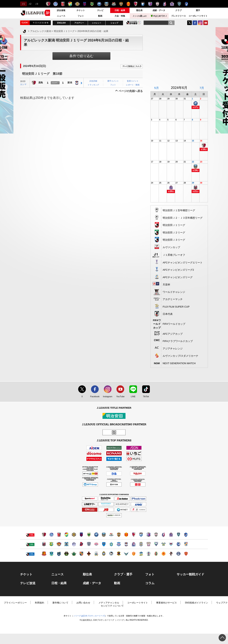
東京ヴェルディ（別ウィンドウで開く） (89, 535)
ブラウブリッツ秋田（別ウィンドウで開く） (66, 544)
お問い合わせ (83, 603)
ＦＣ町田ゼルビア (99, 4)
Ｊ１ (23, 4)
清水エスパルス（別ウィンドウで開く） (119, 535)
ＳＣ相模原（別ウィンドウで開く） (66, 554)
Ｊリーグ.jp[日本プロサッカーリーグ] (89, 616)
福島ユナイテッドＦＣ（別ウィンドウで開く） (44, 554)
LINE (131, 397)
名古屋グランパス (128, 4)
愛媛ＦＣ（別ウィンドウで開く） (149, 554)
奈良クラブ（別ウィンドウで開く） (119, 554)
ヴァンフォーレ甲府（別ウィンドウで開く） (119, 544)
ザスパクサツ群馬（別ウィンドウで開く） (59, 554)
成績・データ (159, 10)
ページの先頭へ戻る (131, 91)
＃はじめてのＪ (159, 16)
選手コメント (113, 81)
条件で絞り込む (81, 56)
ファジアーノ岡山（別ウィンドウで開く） (164, 535)
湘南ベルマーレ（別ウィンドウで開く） (111, 544)
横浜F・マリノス (114, 4)
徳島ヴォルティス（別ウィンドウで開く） (156, 544)
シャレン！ (97, 23)
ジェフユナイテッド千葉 (70, 4)
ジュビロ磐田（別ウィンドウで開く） (141, 544)
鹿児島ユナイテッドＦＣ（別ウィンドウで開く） (178, 554)
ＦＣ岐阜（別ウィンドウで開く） (96, 554)
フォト (81, 16)
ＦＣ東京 (85, 4)
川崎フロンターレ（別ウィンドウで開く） (104, 535)
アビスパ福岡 (179, 4)
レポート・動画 (133, 85)
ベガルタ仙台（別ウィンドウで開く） (59, 544)
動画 (100, 16)
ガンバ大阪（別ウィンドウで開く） (141, 535)
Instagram (200, 23)
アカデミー (79, 23)
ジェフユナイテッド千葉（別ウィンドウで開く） (66, 535)
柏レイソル (77, 4)
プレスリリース (178, 16)
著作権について (60, 603)
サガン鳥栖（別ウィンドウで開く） (171, 544)
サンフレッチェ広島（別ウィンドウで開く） (171, 535)
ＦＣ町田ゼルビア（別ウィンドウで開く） (96, 535)
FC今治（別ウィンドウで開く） (164, 544)
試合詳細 (93, 81)
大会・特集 (120, 16)
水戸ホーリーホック (55, 4)
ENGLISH (61, 23)
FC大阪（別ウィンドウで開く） (111, 554)
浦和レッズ (63, 4)
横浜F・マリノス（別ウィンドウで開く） (111, 535)
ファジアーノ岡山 (165, 4)
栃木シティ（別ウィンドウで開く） (89, 544)
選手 (198, 10)
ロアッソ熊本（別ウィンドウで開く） (171, 554)
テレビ (100, 10)
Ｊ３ (36, 4)
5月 (157, 88)
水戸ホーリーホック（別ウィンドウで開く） (51, 535)
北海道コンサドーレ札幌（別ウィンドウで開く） (44, 544)
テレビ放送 (28, 583)
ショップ (114, 23)
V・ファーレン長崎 (187, 4)
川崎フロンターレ (106, 4)
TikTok (144, 397)
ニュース (61, 16)
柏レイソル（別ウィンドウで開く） (74, 535)
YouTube (206, 23)
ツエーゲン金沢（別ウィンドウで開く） (89, 554)
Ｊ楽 (139, 16)
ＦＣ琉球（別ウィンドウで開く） (186, 554)
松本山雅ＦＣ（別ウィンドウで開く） (74, 554)
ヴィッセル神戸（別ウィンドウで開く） (156, 535)
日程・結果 (120, 10)
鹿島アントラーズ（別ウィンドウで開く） (44, 535)
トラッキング (93, 85)
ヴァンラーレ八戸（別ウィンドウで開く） (51, 544)
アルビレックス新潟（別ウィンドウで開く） (126, 544)
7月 (202, 88)
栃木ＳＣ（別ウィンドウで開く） (51, 554)
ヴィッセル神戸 (157, 4)
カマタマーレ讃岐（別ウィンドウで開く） (141, 554)
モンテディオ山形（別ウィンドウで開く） (74, 544)
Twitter (189, 23)
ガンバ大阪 (143, 4)
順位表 (139, 10)
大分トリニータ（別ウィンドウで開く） (178, 544)
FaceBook (195, 23)
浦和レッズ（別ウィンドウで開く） (59, 535)
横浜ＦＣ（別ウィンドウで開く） (104, 544)
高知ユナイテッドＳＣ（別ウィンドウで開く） (156, 554)
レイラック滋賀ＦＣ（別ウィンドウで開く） (104, 554)
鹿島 (41, 83)
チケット (81, 10)
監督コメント (133, 81)
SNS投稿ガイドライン (196, 603)
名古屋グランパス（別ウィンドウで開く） (126, 535)
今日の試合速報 (41, 23)
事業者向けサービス (166, 603)
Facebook (94, 397)
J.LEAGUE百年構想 (134, 23)
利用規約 (39, 603)
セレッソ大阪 (150, 4)
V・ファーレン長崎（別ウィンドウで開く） (186, 535)
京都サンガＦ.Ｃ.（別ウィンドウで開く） (134, 535)
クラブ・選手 (123, 574)
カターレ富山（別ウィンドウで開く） (134, 544)
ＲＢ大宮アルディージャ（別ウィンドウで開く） (96, 544)
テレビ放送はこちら (131, 66)
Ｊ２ (30, 4)
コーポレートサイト (198, 16)
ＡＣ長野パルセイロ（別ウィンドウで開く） (81, 554)
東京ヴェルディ (92, 4)
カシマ (23, 84)
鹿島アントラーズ (48, 4)
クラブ (178, 10)
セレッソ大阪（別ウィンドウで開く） (149, 535)
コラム (150, 583)
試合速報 (61, 10)
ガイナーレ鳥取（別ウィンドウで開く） (126, 554)
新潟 (70, 83)
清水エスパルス (121, 4)
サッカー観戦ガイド (190, 574)
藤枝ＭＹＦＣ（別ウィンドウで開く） (149, 544)
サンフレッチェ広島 (172, 4)
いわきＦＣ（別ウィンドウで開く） (81, 544)
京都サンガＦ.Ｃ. (136, 4)
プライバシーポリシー (15, 603)
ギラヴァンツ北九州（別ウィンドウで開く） (164, 554)
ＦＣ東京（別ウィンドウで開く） (81, 535)
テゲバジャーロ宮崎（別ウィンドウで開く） (186, 544)
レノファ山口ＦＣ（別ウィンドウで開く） (134, 554)
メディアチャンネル (109, 603)
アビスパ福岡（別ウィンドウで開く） (178, 535)
